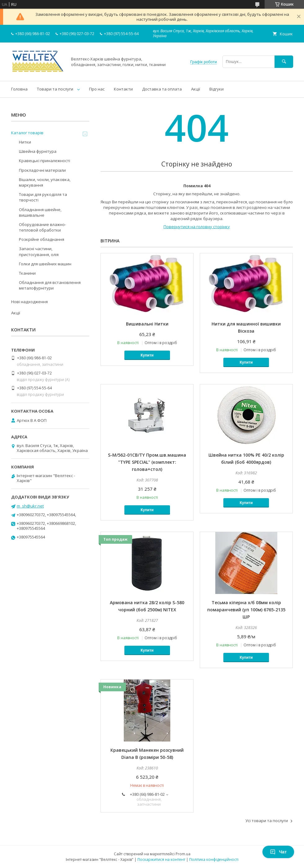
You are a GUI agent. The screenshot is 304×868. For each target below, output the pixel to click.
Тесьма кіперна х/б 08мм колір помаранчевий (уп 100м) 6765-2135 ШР (246, 610)
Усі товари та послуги (267, 821)
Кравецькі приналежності (45, 161)
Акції (196, 89)
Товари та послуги (55, 89)
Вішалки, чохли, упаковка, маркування (45, 182)
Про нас (97, 89)
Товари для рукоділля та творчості (43, 197)
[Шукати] (284, 62)
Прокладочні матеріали (42, 170)
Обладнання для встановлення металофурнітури (50, 285)
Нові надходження (29, 302)
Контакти (123, 89)
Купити (147, 355)
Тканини (27, 273)
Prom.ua (183, 854)
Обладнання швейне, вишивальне (40, 212)
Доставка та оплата (162, 89)
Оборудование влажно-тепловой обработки (42, 227)
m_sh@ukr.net (30, 506)
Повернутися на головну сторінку (197, 227)
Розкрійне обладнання (42, 239)
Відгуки (217, 89)
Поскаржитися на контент (161, 859)
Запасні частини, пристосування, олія (39, 251)
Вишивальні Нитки (147, 324)
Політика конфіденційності (214, 859)
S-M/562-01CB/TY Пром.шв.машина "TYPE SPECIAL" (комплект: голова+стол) (147, 462)
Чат (278, 852)
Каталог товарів (27, 133)
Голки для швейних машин (45, 264)
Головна (19, 89)
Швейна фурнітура (38, 151)
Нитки (25, 142)
